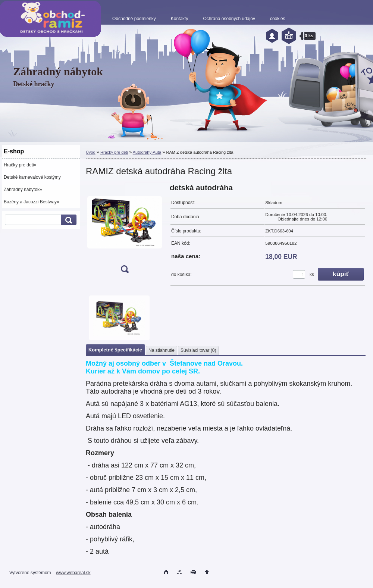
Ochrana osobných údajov (229, 19)
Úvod (91, 152)
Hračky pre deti (114, 152)
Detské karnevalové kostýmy (32, 177)
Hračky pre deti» (20, 165)
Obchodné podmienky (134, 19)
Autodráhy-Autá (147, 152)
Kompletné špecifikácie (115, 350)
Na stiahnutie (162, 350)
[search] (68, 220)
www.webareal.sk (73, 573)
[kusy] (299, 274)
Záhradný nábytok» (23, 190)
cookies (278, 19)
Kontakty (180, 19)
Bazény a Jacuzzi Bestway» (32, 202)
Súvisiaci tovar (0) (198, 350)
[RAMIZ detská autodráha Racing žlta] (125, 231)
